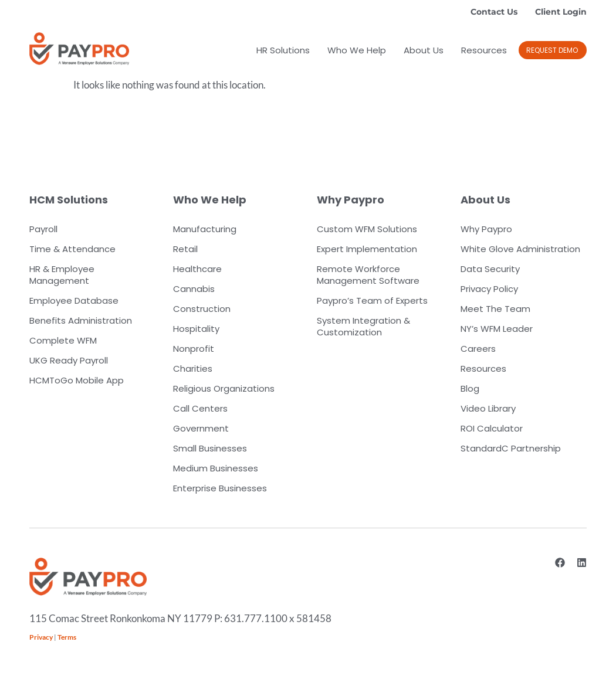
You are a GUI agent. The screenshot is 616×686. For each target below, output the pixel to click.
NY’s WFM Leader (497, 329)
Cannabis (194, 289)
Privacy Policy (489, 289)
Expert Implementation (367, 249)
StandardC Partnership (511, 448)
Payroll (43, 229)
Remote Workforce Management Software (368, 275)
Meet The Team (495, 309)
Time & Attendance (72, 249)
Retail (185, 249)
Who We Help (357, 50)
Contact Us (494, 12)
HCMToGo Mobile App (77, 380)
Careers (478, 349)
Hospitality (196, 329)
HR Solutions (283, 50)
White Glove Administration (520, 249)
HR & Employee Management (62, 275)
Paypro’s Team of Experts (372, 300)
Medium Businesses (216, 468)
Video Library (488, 408)
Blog (470, 388)
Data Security (490, 269)
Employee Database (74, 300)
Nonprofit (194, 349)
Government (201, 428)
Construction (202, 309)
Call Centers (200, 408)
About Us (424, 50)
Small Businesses (210, 448)
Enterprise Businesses (220, 488)
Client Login (561, 12)
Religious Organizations (224, 388)
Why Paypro (486, 229)
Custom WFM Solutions (367, 229)
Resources (484, 50)
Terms (67, 637)
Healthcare (197, 269)
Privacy (41, 637)
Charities (193, 369)
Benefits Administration (81, 320)
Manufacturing (205, 229)
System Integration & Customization (363, 326)
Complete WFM (63, 340)
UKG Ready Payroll (69, 360)
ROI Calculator (492, 428)
